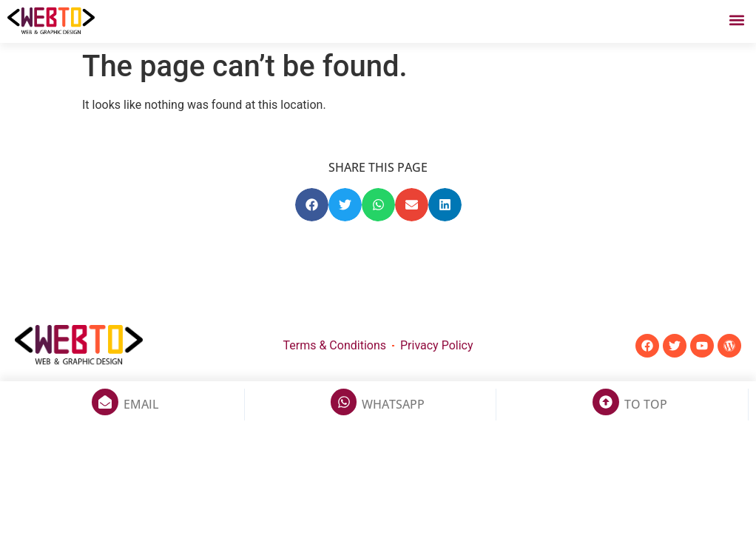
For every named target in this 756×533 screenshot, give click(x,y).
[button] (736, 20)
